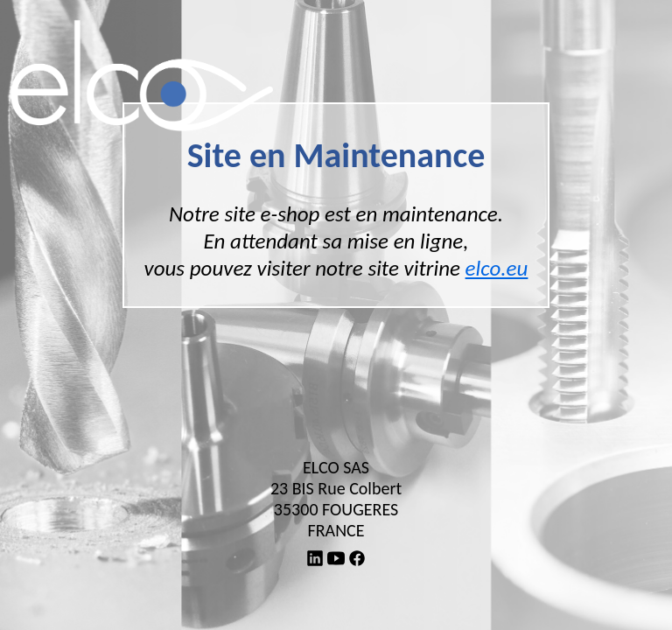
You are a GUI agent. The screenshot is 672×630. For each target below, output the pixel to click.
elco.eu (497, 268)
